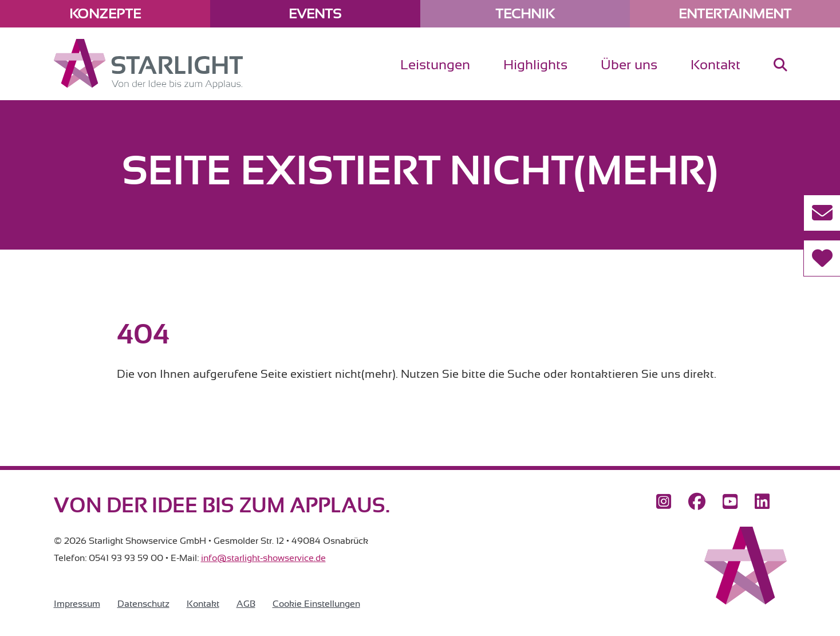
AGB (246, 604)
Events (315, 14)
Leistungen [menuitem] (435, 65)
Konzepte (105, 14)
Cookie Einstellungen (316, 604)
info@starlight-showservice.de (263, 558)
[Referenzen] (822, 258)
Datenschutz (143, 604)
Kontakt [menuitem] (715, 65)
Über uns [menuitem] (629, 65)
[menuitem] (780, 74)
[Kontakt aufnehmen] (822, 213)
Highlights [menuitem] (535, 65)
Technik (525, 14)
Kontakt (203, 604)
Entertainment (735, 14)
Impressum (77, 604)
